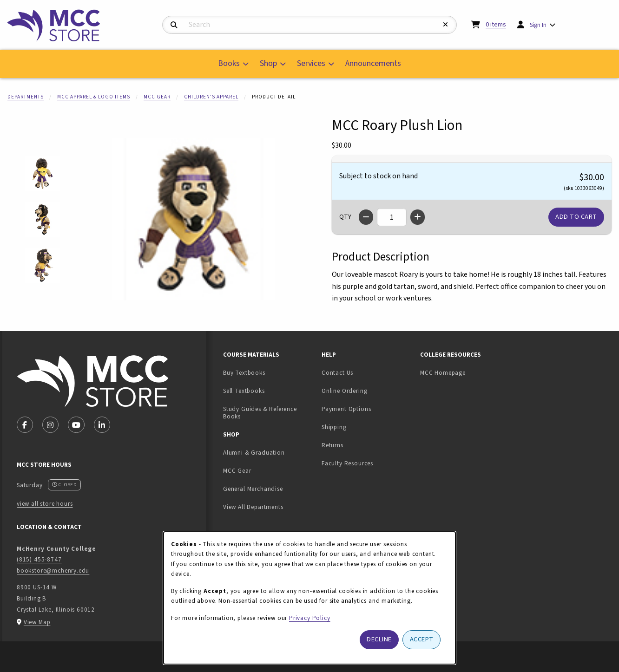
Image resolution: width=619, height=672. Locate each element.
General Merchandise (253, 489)
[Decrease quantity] (366, 217)
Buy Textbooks (244, 373)
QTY (345, 217)
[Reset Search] (446, 25)
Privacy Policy (310, 618)
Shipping (334, 427)
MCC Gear (157, 97)
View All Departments (253, 507)
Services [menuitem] (311, 63)
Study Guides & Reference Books (260, 413)
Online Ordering (344, 391)
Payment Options (346, 409)
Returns (333, 445)
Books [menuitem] (229, 63)
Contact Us (337, 373)
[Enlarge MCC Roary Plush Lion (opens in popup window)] (193, 219)
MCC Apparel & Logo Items (94, 97)
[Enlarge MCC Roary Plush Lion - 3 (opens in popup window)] (43, 265)
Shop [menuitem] (268, 63)
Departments (26, 97)
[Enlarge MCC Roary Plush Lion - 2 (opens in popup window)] (43, 219)
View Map (37, 622)
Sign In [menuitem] (538, 25)
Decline (379, 639)
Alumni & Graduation (254, 453)
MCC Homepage (443, 373)
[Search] (174, 25)
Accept (422, 639)
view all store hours (45, 504)
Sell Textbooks (269, 391)
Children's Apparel (211, 97)
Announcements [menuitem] (373, 63)
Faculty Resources (347, 463)
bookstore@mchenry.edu (53, 571)
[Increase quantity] (418, 217)
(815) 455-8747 (39, 559)
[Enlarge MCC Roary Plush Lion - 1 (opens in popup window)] (43, 173)
